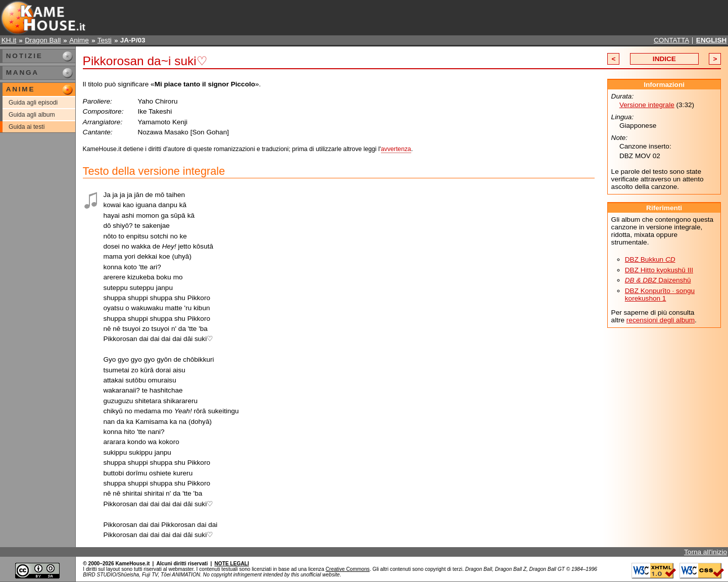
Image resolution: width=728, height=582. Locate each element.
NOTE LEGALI (231, 564)
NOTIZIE (25, 56)
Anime (79, 40)
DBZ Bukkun (650, 259)
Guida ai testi (27, 127)
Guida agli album (32, 115)
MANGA (22, 72)
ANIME (20, 89)
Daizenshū (658, 280)
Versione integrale (647, 105)
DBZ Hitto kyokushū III (659, 270)
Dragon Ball (43, 40)
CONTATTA (671, 40)
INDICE (664, 59)
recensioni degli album (661, 320)
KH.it (9, 40)
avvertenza (396, 149)
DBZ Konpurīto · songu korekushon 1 (660, 295)
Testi (105, 40)
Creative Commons (347, 569)
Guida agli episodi (33, 103)
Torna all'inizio (706, 552)
